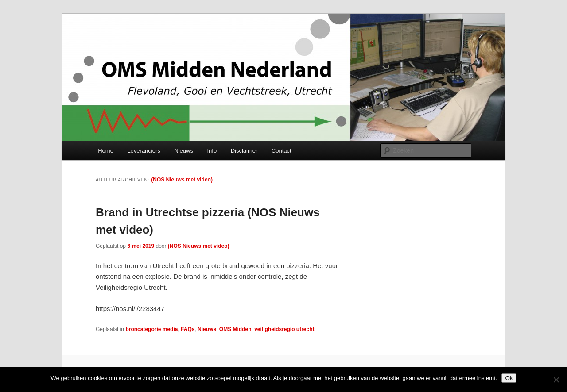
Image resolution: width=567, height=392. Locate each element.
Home (106, 151)
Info (212, 151)
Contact (282, 151)
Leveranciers (144, 151)
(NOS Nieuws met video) (182, 180)
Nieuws (184, 151)
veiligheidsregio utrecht (284, 329)
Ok (509, 378)
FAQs (188, 329)
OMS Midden (235, 329)
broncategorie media (151, 329)
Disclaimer (244, 151)
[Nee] (556, 380)
